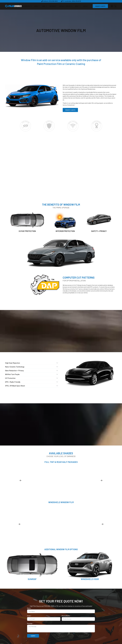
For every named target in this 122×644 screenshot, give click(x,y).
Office (37, 6)
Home (45, 6)
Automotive (27, 6)
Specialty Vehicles (66, 6)
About (78, 6)
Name (29, 608)
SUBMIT (33, 636)
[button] (49, 1)
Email (29, 616)
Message (30, 623)
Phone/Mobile (66, 616)
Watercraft (53, 6)
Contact (86, 6)
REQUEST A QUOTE (100, 6)
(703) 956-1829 (49, 606)
